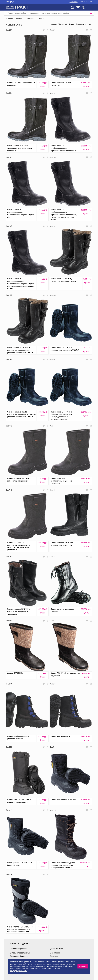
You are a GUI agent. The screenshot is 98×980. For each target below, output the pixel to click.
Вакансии (54, 956)
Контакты (74, 2)
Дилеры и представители (20, 953)
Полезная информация (19, 956)
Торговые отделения (18, 949)
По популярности (83, 24)
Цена (71, 24)
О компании (55, 953)
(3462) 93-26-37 (86, 2)
